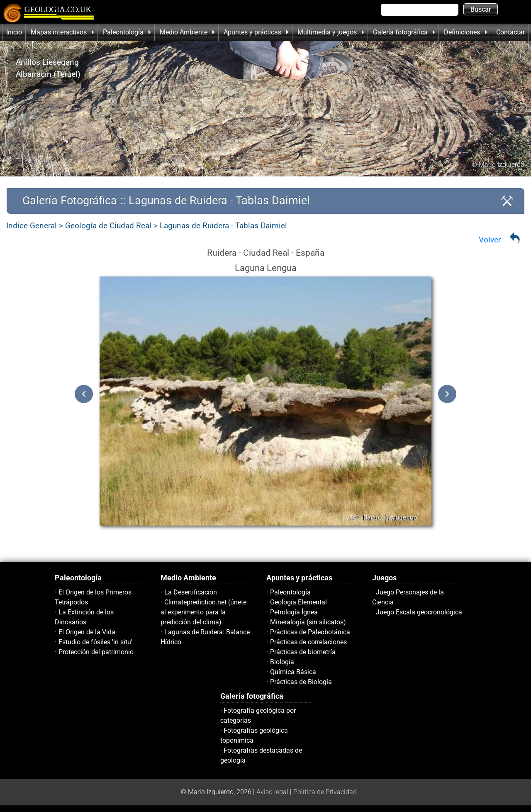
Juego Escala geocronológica (419, 612)
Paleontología (290, 592)
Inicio (14, 32)
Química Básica (293, 672)
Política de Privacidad (325, 792)
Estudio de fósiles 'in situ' (95, 642)
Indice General (32, 226)
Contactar (510, 32)
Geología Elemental (298, 602)
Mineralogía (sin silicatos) (308, 622)
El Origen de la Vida (87, 632)
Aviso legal (272, 792)
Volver (490, 240)
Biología (282, 662)
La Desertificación (191, 592)
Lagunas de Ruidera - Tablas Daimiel (223, 226)
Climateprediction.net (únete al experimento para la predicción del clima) (203, 612)
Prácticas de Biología (301, 682)
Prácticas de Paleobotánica (310, 632)
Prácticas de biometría (303, 652)
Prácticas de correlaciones (308, 642)
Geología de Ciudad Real (108, 226)
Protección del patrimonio (96, 652)
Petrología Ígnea (294, 612)
